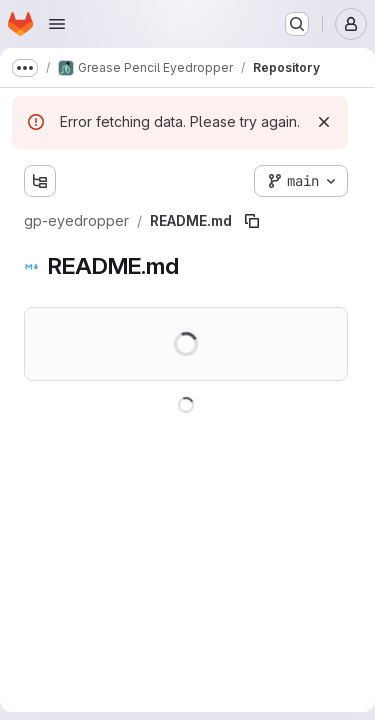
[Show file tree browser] (40, 181)
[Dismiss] (324, 122)
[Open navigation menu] (57, 24)
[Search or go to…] (297, 24)
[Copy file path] (252, 221)
